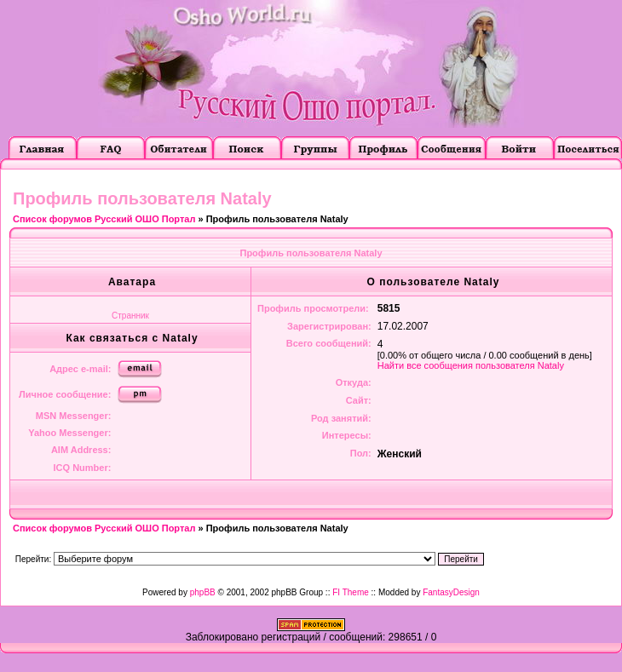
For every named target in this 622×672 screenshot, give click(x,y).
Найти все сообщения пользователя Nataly (471, 365)
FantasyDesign (451, 592)
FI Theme (351, 592)
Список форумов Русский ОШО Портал (104, 219)
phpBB (203, 592)
